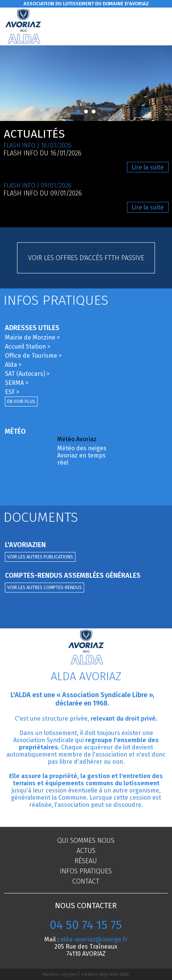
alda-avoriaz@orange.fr (94, 939)
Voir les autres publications (40, 557)
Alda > (13, 365)
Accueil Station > (28, 347)
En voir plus (21, 402)
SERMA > (17, 383)
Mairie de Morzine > (32, 337)
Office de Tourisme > (33, 356)
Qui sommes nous (86, 840)
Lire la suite (148, 167)
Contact (86, 881)
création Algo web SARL (105, 974)
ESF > (12, 392)
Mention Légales (60, 974)
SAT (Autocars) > (27, 374)
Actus (86, 851)
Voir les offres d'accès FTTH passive (86, 258)
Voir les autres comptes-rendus (45, 588)
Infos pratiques (86, 871)
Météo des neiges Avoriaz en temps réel (82, 455)
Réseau (86, 861)
